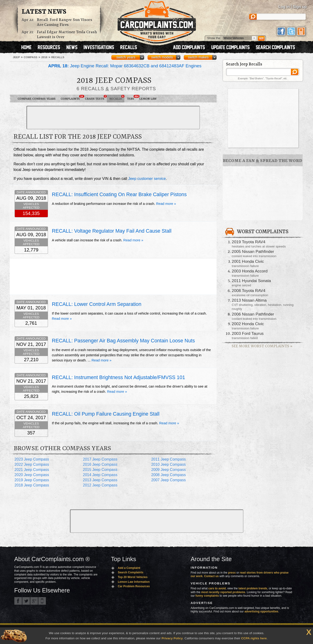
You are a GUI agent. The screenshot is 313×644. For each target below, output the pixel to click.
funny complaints (207, 596)
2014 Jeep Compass (100, 475)
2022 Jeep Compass (32, 464)
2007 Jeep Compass (168, 480)
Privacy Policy (172, 638)
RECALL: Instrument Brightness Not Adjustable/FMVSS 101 (119, 377)
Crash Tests (96, 98)
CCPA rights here (254, 638)
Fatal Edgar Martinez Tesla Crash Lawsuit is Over (67, 35)
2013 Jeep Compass (100, 480)
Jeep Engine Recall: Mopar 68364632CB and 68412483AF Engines (125, 66)
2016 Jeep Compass (100, 464)
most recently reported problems (223, 592)
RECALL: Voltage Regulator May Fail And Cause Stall (112, 231)
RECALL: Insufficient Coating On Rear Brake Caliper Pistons (119, 194)
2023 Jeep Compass (32, 459)
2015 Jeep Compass (100, 470)
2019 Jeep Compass (32, 480)
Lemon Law (148, 99)
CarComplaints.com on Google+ (34, 601)
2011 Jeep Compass (168, 459)
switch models (162, 57)
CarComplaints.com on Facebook (18, 601)
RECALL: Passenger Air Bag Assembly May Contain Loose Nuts (123, 341)
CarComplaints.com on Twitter (26, 601)
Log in (284, 7)
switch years (126, 57)
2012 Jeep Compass (100, 485)
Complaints (71, 98)
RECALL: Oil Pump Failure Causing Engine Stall (106, 414)
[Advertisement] (113, 117)
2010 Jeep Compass (168, 464)
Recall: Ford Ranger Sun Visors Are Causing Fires (65, 22)
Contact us (211, 576)
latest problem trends (253, 588)
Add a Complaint (129, 568)
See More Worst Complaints (262, 346)
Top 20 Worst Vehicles (133, 577)
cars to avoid (217, 588)
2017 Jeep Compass (100, 459)
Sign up (300, 7)
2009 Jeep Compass (168, 470)
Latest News (44, 12)
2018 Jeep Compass (32, 485)
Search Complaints (131, 572)
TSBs (132, 98)
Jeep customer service (147, 179)
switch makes (198, 57)
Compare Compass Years (37, 99)
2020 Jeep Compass (32, 475)
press (232, 573)
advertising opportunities (261, 612)
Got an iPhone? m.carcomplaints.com (42, 601)
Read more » (166, 204)
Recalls (117, 98)
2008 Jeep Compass (168, 475)
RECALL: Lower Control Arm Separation (97, 304)
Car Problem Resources (134, 586)
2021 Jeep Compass (32, 470)
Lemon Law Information (134, 582)
